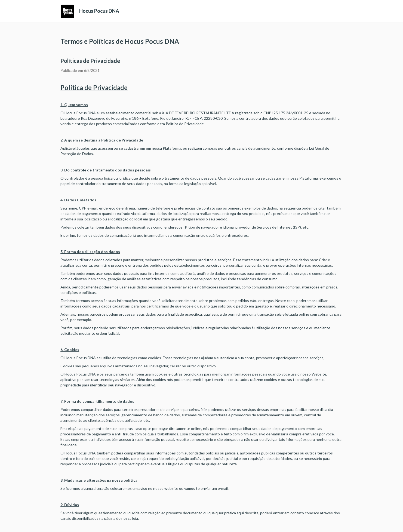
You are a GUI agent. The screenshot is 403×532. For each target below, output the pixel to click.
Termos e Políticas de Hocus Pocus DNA (120, 41)
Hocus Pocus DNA (99, 11)
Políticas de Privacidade (90, 61)
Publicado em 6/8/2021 (80, 70)
